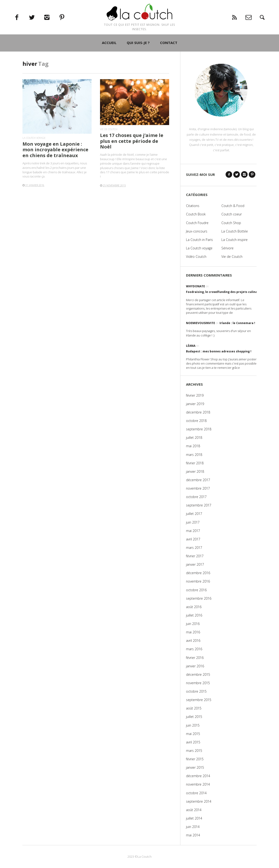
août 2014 (194, 810)
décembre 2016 (198, 573)
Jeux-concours (197, 231)
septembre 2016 (199, 598)
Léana (191, 346)
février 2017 (195, 556)
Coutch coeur (232, 214)
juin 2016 (193, 624)
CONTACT (169, 56)
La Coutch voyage (34, 138)
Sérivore (227, 248)
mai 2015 (193, 734)
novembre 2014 (198, 784)
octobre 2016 (196, 590)
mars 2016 (194, 649)
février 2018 (195, 463)
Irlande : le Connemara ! (237, 323)
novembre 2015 (198, 683)
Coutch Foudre (197, 223)
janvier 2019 (195, 404)
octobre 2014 (196, 793)
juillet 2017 (194, 514)
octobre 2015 (196, 691)
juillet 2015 (194, 717)
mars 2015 (194, 751)
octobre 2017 (196, 497)
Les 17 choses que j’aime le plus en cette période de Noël (132, 141)
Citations (193, 206)
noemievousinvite (201, 323)
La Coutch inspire (234, 240)
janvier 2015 (195, 767)
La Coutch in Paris (199, 240)
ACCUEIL (109, 56)
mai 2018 (193, 446)
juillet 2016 (194, 615)
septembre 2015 (199, 700)
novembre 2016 (198, 581)
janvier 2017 (195, 564)
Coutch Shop (231, 223)
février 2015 (195, 759)
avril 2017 (193, 539)
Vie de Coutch (109, 129)
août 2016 (194, 607)
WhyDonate (195, 286)
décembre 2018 (198, 412)
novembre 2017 (198, 488)
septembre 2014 (199, 801)
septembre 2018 (199, 429)
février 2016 (195, 658)
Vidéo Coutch (196, 257)
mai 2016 (193, 632)
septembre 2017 (199, 505)
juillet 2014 (194, 818)
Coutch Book (196, 214)
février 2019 (195, 395)
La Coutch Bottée (235, 231)
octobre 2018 (196, 421)
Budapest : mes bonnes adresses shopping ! (219, 351)
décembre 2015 (198, 674)
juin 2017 (193, 522)
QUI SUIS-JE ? (138, 56)
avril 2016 (193, 641)
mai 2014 (193, 835)
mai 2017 (193, 531)
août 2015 (194, 708)
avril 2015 (193, 742)
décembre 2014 (198, 776)
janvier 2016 (195, 666)
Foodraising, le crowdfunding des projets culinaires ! (225, 292)
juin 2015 (193, 725)
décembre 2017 (198, 480)
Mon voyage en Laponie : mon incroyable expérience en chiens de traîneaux (55, 150)
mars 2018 (194, 455)
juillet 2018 (194, 438)
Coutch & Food (233, 206)
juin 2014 (193, 827)
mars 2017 (194, 548)
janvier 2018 (195, 471)
